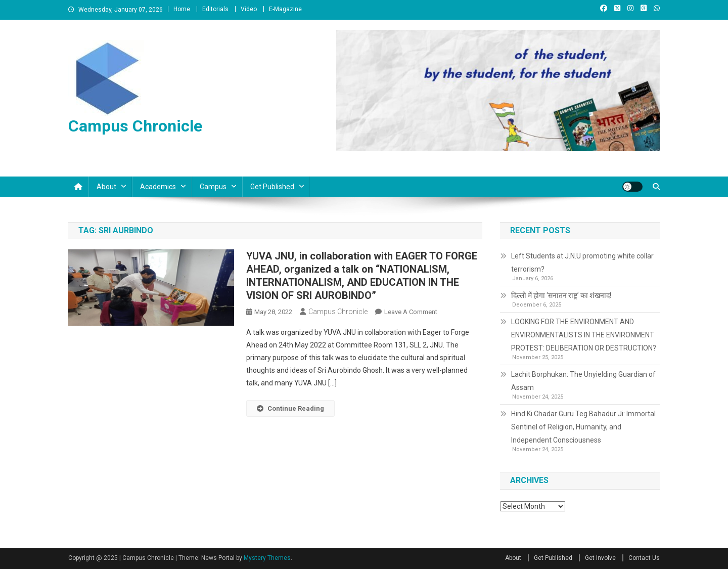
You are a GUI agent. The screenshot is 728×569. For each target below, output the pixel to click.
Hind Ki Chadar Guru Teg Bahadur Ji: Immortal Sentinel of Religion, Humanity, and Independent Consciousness (583, 427)
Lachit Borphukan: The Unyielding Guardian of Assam (583, 381)
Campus (213, 187)
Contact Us (644, 558)
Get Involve (600, 558)
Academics (158, 187)
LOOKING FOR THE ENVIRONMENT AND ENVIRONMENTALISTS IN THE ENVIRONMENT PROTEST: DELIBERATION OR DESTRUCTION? (584, 335)
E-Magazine (285, 9)
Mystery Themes (267, 558)
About (106, 187)
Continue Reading (290, 408)
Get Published (272, 187)
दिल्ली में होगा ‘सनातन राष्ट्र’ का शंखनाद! (561, 295)
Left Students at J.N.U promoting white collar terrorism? (582, 262)
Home (182, 9)
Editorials (215, 9)
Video (249, 9)
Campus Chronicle (135, 126)
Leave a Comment (411, 312)
